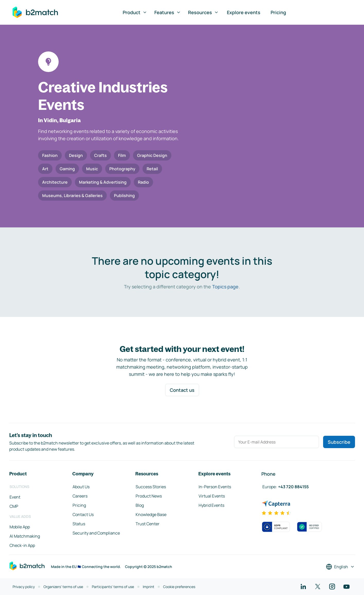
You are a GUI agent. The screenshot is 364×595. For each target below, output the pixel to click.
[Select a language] (340, 567)
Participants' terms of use (113, 587)
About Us (81, 487)
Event (15, 497)
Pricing (278, 12)
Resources (203, 12)
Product (135, 12)
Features (168, 12)
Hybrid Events (211, 505)
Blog (140, 505)
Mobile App (20, 527)
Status (79, 524)
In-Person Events (215, 487)
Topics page (225, 287)
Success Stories (151, 487)
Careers (80, 496)
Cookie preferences (179, 587)
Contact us (182, 390)
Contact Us (83, 514)
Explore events (244, 12)
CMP (14, 506)
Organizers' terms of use (63, 587)
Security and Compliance (96, 533)
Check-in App (22, 545)
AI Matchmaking (25, 536)
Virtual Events (212, 496)
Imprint (149, 587)
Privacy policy (24, 587)
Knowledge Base (151, 514)
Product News (149, 496)
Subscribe (339, 442)
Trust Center (148, 524)
